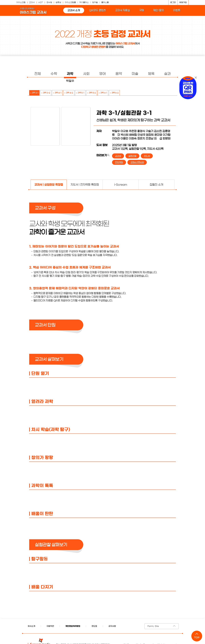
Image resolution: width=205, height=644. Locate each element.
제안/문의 (156, 12)
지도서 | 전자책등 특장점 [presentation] (85, 185)
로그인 (173, 2)
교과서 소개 (71, 12)
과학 (70, 74)
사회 (86, 74)
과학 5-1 (93, 93)
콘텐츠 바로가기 (8, 0)
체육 (151, 74)
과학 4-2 (79, 93)
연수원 (49, 2)
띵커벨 (95, 2)
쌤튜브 (58, 2)
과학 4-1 (65, 93)
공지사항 (112, 626)
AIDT (41, 2)
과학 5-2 (107, 93)
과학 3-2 (51, 93)
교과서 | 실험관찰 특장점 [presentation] (49, 185)
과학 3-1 (36, 93)
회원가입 (183, 2)
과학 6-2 (136, 93)
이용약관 (50, 626)
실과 (167, 74)
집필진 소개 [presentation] (156, 185)
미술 (135, 74)
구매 (139, 12)
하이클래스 (84, 2)
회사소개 (31, 626)
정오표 (94, 626)
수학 (54, 74)
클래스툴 (105, 2)
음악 (119, 74)
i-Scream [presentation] (121, 185)
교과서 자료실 (120, 12)
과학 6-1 (122, 93)
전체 (38, 74)
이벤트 (174, 12)
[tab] (49, 185)
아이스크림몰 (70, 2)
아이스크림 (21, 2)
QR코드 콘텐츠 (95, 12)
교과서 (32, 2)
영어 (102, 74)
